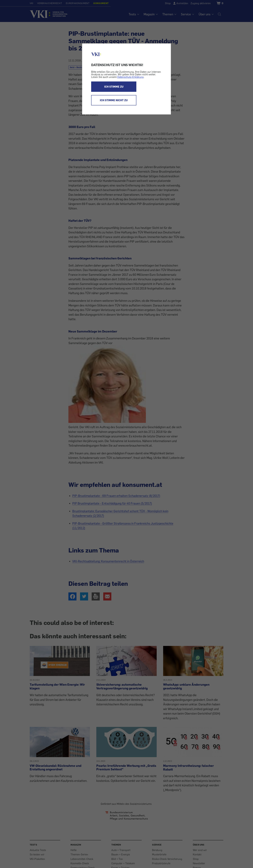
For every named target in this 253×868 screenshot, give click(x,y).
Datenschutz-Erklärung (130, 77)
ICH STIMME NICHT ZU (114, 100)
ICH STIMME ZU (114, 87)
